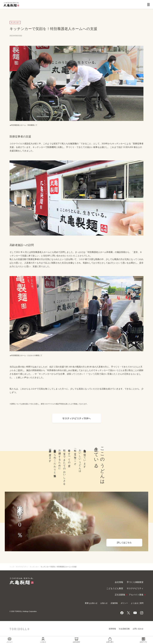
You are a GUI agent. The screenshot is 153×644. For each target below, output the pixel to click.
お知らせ (104, 603)
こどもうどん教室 (115, 588)
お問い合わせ (138, 629)
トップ (12, 567)
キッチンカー (34, 567)
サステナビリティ (22, 567)
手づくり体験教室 (135, 582)
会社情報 (119, 582)
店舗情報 (114, 603)
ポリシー (124, 603)
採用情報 (112, 629)
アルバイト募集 (136, 595)
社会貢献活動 (124, 629)
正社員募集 (120, 595)
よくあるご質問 (137, 603)
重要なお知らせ (91, 603)
